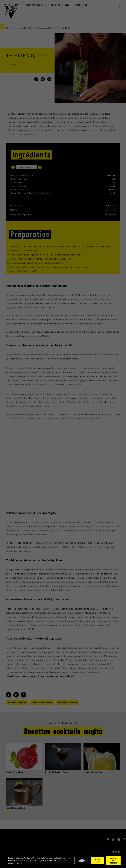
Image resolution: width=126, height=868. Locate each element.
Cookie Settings (82, 861)
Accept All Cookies (113, 861)
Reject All (97, 861)
